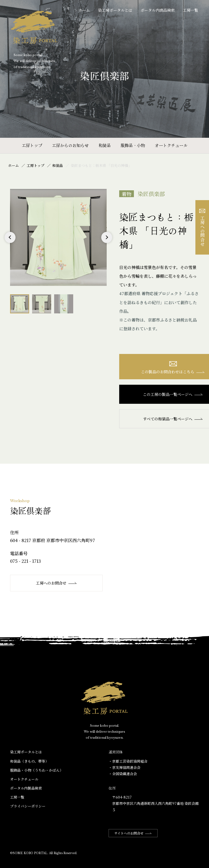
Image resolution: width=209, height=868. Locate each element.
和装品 (105, 145)
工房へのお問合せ (56, 583)
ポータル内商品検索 (158, 10)
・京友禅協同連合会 (125, 767)
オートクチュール (171, 145)
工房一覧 (190, 10)
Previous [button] (10, 243)
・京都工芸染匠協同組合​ (128, 761)
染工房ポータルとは (115, 10)
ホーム (84, 10)
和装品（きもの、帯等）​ (29, 761)
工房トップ (32, 145)
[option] (59, 237)
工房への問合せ (202, 227)
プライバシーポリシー (28, 806)
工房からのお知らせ (70, 145)
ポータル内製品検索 (26, 788)
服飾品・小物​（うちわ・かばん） (37, 770)
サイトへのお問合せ (133, 833)
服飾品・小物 (133, 145)
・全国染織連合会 (123, 774)
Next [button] (107, 243)
